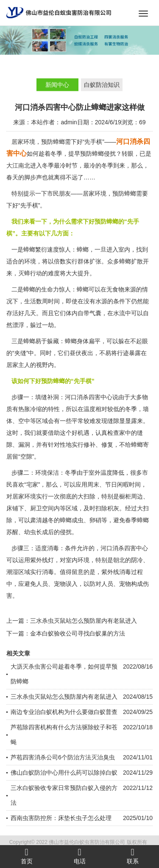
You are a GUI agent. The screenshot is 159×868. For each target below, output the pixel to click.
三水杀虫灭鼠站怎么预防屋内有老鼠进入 (84, 621)
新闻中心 (57, 85)
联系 (132, 856)
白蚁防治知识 (102, 85)
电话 (79, 856)
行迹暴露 (129, 353)
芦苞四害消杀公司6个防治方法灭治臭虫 (63, 757)
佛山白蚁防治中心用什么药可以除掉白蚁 (64, 773)
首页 (26, 856)
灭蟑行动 (30, 273)
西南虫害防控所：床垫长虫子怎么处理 (61, 818)
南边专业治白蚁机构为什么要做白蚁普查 (64, 712)
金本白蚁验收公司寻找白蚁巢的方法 (78, 633)
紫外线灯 (42, 560)
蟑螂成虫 (72, 520)
